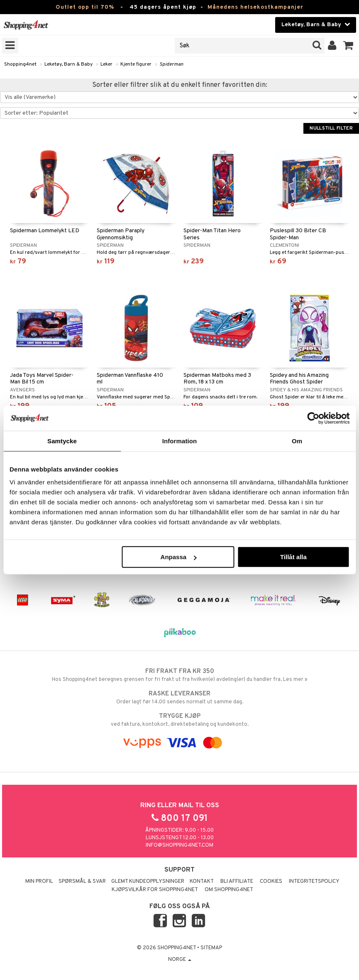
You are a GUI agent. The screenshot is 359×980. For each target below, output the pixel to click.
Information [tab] (180, 441)
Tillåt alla (293, 557)
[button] (348, 46)
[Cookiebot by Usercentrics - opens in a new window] (313, 418)
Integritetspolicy (314, 882)
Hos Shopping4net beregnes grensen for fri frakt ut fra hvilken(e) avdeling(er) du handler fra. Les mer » (179, 675)
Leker (106, 64)
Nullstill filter (331, 128)
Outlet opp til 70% (85, 7)
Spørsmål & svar (82, 882)
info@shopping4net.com (179, 845)
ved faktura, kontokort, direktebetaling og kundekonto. (179, 720)
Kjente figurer (136, 64)
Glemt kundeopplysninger (148, 882)
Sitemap (211, 948)
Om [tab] (297, 441)
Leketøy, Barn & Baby (68, 64)
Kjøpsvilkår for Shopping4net (155, 890)
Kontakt (202, 882)
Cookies (271, 882)
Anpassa (179, 557)
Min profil (39, 882)
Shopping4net (20, 64)
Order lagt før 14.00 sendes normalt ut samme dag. (179, 698)
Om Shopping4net (229, 890)
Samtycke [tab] (62, 441)
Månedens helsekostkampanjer (255, 7)
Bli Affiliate (237, 882)
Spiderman (171, 64)
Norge (180, 960)
